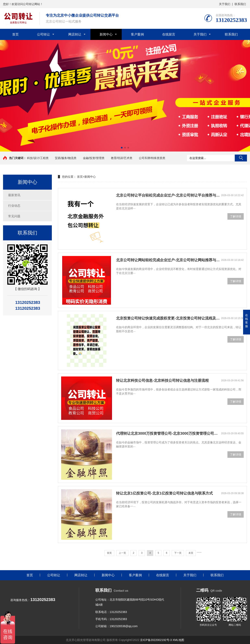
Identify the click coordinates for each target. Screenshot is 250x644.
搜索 (241, 158)
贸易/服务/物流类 (66, 158)
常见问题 (14, 216)
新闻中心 (106, 34)
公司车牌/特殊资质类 (152, 158)
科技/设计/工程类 (38, 158)
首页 (15, 34)
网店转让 (75, 34)
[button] (122, 148)
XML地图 (178, 640)
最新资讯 (14, 195)
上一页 (122, 553)
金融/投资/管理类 (94, 158)
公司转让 (43, 34)
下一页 (178, 553)
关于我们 (225, 4)
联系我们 (240, 4)
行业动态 (14, 206)
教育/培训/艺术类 (122, 158)
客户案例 (137, 34)
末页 (191, 553)
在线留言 (169, 34)
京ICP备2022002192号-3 (156, 640)
